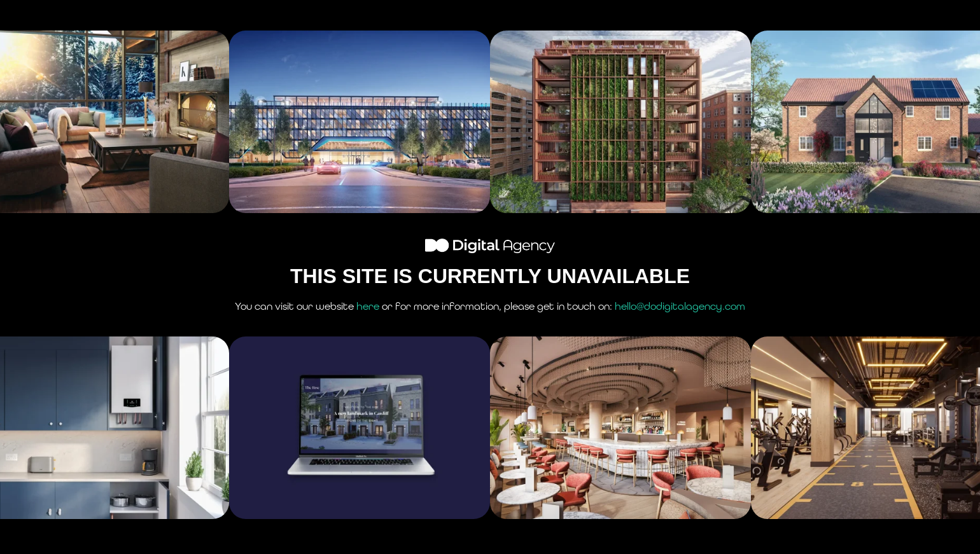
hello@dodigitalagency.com (680, 306)
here (368, 306)
